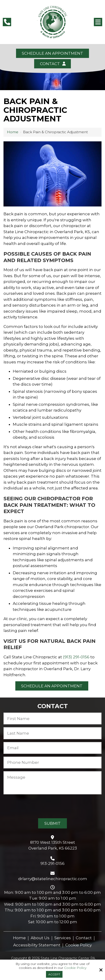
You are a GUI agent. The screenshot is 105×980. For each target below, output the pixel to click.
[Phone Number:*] (52, 763)
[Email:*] (52, 748)
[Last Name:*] (52, 733)
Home (13, 132)
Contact (52, 64)
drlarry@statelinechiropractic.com (53, 879)
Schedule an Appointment (52, 53)
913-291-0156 (52, 863)
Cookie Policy (75, 968)
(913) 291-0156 (76, 657)
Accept (54, 974)
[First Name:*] (52, 718)
